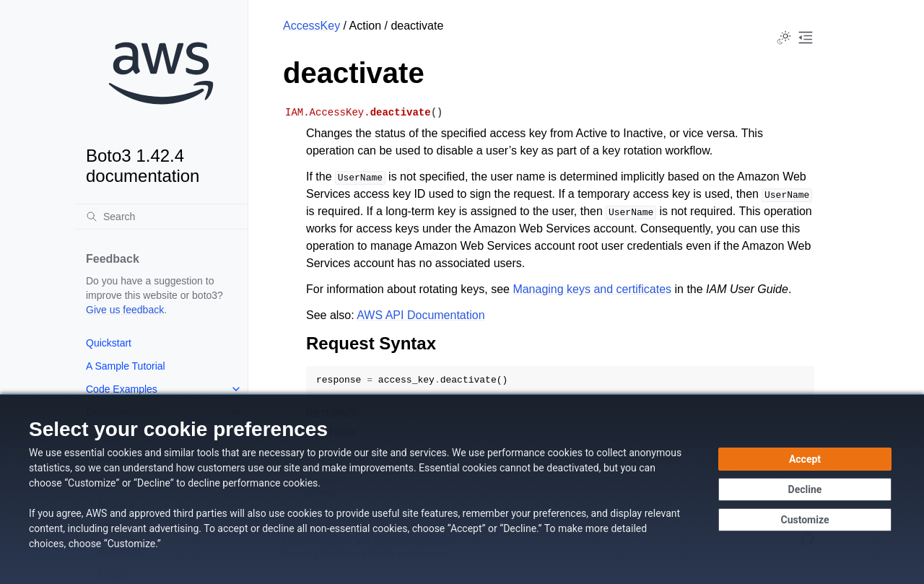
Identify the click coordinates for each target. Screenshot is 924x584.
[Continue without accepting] (805, 489)
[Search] (161, 217)
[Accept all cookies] (805, 459)
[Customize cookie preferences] (805, 520)
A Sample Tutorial (126, 366)
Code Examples (122, 389)
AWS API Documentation (420, 315)
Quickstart (109, 343)
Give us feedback (125, 310)
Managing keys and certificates (592, 289)
